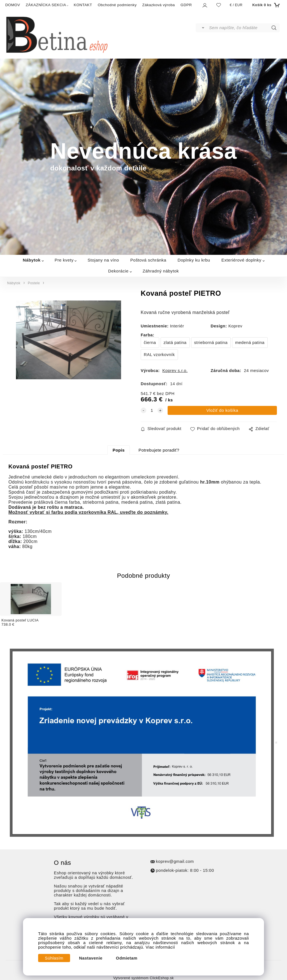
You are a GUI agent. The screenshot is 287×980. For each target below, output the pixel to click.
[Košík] (265, 5)
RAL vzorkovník (159, 355)
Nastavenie (91, 958)
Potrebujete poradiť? (159, 450)
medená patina (250, 343)
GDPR (186, 5)
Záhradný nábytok (161, 271)
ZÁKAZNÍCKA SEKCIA (46, 5)
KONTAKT (83, 5)
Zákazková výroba (159, 5)
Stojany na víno (103, 260)
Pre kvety (64, 260)
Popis (119, 450)
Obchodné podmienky (117, 5)
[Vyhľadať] (202, 28)
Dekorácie (118, 271)
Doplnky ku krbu (194, 260)
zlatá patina (175, 343)
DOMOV (13, 5)
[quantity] (152, 410)
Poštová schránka (148, 260)
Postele (34, 283)
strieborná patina (211, 343)
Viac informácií (160, 947)
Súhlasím (54, 958)
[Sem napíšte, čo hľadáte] (244, 28)
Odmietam (127, 958)
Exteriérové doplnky (241, 260)
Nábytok (32, 260)
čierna (150, 343)
